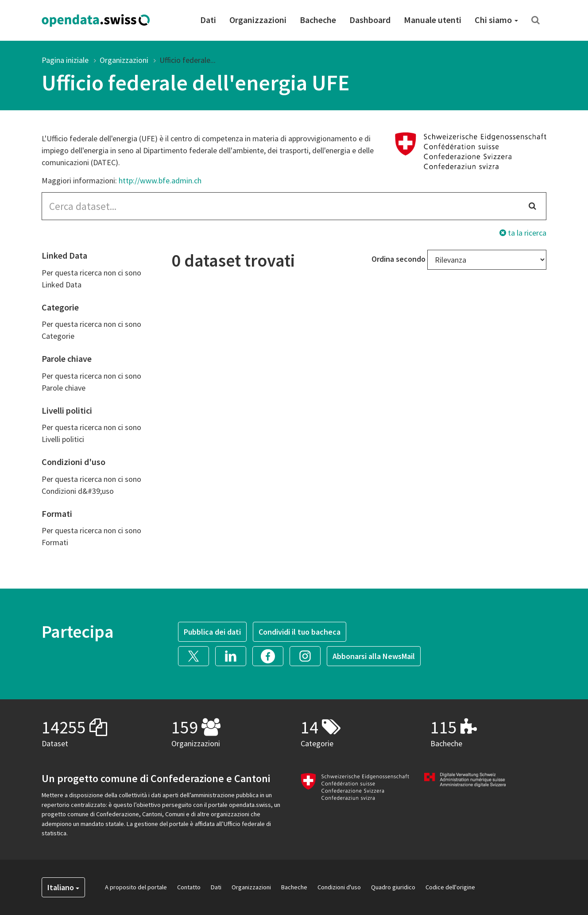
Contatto (189, 887)
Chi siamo (496, 20)
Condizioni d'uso (339, 887)
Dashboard (370, 20)
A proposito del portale (136, 887)
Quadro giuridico (393, 887)
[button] (197, 655)
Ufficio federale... (188, 60)
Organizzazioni (258, 20)
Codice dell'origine (450, 887)
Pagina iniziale (65, 60)
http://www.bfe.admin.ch (160, 180)
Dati (208, 20)
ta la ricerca (523, 233)
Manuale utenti (433, 20)
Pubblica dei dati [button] (212, 632)
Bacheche (318, 20)
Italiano (63, 887)
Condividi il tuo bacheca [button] (300, 632)
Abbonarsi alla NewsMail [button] (374, 656)
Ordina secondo (398, 259)
